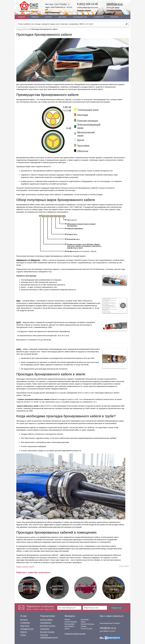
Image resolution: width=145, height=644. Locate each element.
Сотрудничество (80, 17)
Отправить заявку (114, 10)
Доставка (62, 17)
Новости (35, 17)
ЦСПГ (19, 322)
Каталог (49, 17)
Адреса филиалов (53, 12)
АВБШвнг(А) (22, 260)
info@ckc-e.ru (115, 4)
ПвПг (18, 301)
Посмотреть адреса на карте (75, 634)
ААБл (19, 349)
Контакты (114, 17)
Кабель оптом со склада (29, 7)
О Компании (99, 17)
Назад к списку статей (25, 567)
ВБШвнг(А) (36, 260)
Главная (21, 17)
